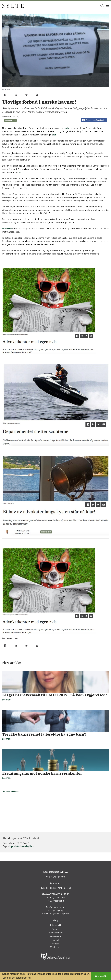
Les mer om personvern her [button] (17, 978)
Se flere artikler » (11, 792)
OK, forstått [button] (101, 976)
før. (55, 135)
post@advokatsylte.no (23, 846)
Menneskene (55, 936)
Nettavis (55, 929)
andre (67, 128)
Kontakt (55, 944)
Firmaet (55, 940)
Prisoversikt (56, 925)
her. (20, 172)
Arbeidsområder (55, 933)
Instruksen (7, 229)
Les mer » (55, 697)
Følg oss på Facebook (93, 120)
